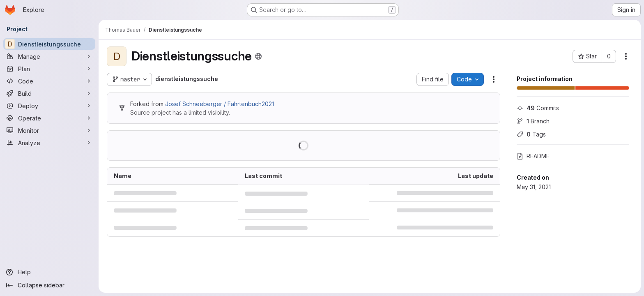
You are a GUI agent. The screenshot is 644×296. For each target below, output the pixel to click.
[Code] (49, 81)
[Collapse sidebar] (49, 285)
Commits (538, 108)
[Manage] (49, 56)
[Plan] (49, 69)
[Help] (49, 272)
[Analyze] (49, 143)
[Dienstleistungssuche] (49, 44)
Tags (531, 134)
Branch (533, 121)
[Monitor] (49, 130)
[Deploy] (49, 106)
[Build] (49, 93)
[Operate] (49, 118)
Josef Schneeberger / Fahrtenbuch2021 (220, 104)
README (533, 156)
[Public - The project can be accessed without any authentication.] (258, 56)
